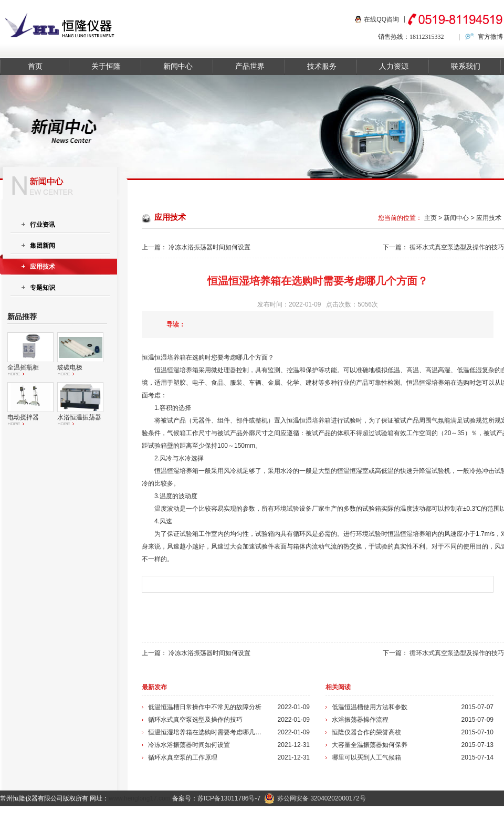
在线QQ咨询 (381, 19)
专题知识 (43, 288)
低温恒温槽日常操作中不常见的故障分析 (205, 707)
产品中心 (334, 814)
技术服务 (322, 66)
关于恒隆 (106, 66)
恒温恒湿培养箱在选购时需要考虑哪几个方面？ (206, 732)
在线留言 (486, 814)
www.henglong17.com (139, 798)
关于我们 (410, 814)
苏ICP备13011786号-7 (229, 798)
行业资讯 (43, 225)
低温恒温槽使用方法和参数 (370, 707)
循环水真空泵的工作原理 (183, 757)
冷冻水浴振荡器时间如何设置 (209, 247)
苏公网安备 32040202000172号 (315, 798)
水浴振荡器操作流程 (360, 720)
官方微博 (490, 37)
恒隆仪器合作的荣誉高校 (366, 732)
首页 (35, 66)
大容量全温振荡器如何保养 (370, 745)
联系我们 (466, 66)
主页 (430, 218)
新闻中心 (178, 66)
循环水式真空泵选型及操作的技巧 (457, 247)
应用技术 (489, 218)
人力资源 (394, 66)
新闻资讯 (372, 814)
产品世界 (250, 66)
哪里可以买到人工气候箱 (366, 757)
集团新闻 (43, 246)
